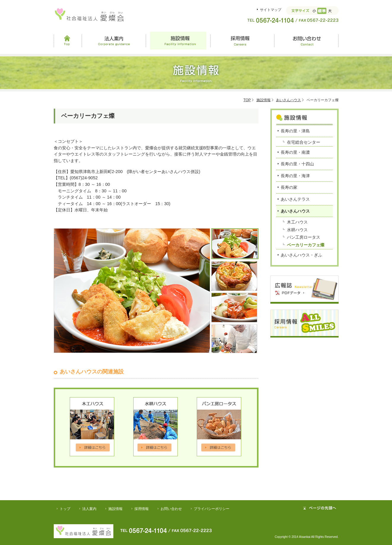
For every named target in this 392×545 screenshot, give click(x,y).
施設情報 (178, 41)
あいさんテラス (295, 199)
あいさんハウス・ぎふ (301, 255)
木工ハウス (297, 222)
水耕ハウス (297, 230)
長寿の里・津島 (295, 131)
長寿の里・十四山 (297, 164)
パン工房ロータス (304, 237)
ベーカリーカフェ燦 (306, 245)
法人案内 (114, 41)
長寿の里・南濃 (295, 152)
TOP (247, 100)
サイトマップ (271, 10)
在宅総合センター (304, 142)
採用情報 (242, 41)
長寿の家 (289, 187)
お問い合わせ (306, 41)
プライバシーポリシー (212, 509)
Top (68, 41)
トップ (65, 509)
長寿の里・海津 (295, 176)
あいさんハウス (288, 100)
